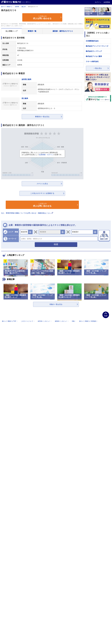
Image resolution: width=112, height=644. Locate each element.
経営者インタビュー (45, 321)
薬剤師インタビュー (62, 321)
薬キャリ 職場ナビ (7, 7)
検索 (56, 244)
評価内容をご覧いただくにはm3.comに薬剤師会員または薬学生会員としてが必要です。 (42, 154)
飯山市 (24, 7)
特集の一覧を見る (56, 304)
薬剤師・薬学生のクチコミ (63, 31)
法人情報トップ (11, 31)
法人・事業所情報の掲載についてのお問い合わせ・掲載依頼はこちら (27, 213)
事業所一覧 (32, 31)
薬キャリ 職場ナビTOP (10, 321)
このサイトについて (28, 321)
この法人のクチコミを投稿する (42, 193)
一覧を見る (98, 68)
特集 (74, 321)
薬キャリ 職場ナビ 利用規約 (89, 321)
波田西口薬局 (26, 79)
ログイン (98, 2)
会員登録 (107, 2)
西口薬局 (25, 98)
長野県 (17, 7)
